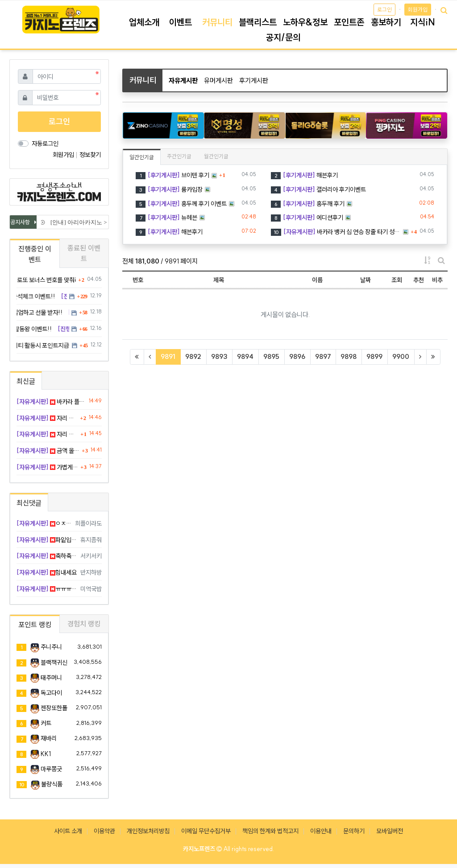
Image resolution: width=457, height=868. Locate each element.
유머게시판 (218, 80)
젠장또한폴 (54, 708)
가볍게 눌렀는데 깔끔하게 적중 (47, 467)
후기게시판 (254, 80)
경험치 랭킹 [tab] (84, 624)
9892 (193, 356)
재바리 (49, 738)
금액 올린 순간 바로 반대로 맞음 (48, 451)
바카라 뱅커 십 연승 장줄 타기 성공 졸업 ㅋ (336, 232)
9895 (271, 356)
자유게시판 (183, 80)
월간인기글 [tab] (216, 156)
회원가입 (418, 10)
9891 (171, 356)
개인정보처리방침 (148, 831)
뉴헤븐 (166, 218)
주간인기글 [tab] (179, 156)
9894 (245, 356)
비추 (437, 280)
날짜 (366, 280)
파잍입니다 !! (47, 540)
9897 (323, 356)
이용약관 (104, 831)
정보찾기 (90, 155)
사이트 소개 (68, 831)
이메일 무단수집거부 (206, 831)
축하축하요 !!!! (47, 556)
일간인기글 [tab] (142, 157)
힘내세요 (47, 572)
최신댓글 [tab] (29, 503)
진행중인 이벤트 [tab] (35, 254)
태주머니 (51, 678)
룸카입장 (169, 189)
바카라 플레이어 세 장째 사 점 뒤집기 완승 (51, 402)
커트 (46, 723)
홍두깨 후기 (308, 204)
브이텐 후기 (172, 175)
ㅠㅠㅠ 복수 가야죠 (47, 589)
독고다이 (51, 693)
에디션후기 (307, 218)
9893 (219, 356)
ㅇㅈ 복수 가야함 (44, 523)
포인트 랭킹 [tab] (35, 625)
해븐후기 (304, 175)
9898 (349, 356)
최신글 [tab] (26, 381)
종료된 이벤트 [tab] (84, 253)
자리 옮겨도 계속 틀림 (47, 418)
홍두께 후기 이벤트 (181, 204)
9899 (374, 356)
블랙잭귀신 (54, 662)
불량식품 (52, 784)
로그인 (384, 10)
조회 (397, 280)
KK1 (46, 754)
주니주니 (51, 647)
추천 (419, 280)
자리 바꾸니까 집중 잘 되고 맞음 (47, 434)
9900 (401, 356)
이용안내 (321, 831)
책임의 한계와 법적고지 (270, 831)
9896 (297, 356)
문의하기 (354, 831)
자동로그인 (45, 144)
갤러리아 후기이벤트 (318, 189)
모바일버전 (390, 831)
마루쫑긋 (51, 769)
